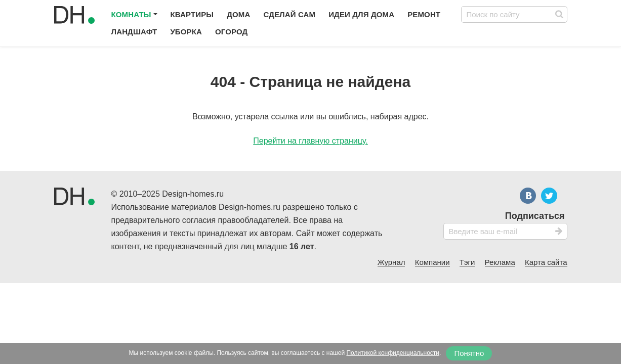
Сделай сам (289, 14)
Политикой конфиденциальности (393, 353)
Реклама (500, 262)
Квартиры (192, 14)
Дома (238, 14)
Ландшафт (134, 32)
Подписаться (535, 216)
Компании (432, 262)
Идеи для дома (361, 14)
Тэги (467, 262)
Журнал (391, 262)
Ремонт (424, 14)
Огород (231, 32)
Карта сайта (546, 262)
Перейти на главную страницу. (310, 141)
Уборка (186, 32)
